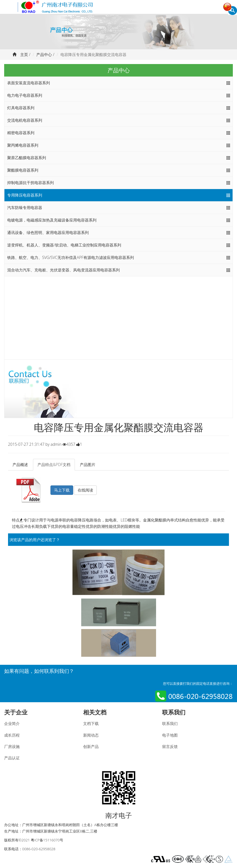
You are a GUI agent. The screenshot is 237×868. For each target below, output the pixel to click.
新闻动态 (91, 735)
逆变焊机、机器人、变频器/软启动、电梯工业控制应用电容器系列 (64, 245)
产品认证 (12, 758)
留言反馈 (170, 746)
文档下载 (91, 723)
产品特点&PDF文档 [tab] (54, 464)
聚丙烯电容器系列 (23, 145)
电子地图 (170, 735)
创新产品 (91, 746)
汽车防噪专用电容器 (25, 208)
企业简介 (12, 723)
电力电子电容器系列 (25, 95)
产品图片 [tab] (88, 464)
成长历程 (12, 735)
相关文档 (95, 712)
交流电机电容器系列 (25, 120)
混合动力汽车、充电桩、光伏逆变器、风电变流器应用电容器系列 (63, 270)
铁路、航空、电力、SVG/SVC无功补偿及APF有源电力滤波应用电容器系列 (71, 257)
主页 (24, 54)
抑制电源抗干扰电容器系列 (30, 183)
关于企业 (16, 712)
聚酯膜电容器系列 (23, 170)
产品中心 (44, 54)
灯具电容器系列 (21, 108)
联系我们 (174, 712)
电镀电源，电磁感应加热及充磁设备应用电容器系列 (52, 220)
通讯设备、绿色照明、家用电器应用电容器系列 (48, 232)
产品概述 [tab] (20, 464)
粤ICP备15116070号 (47, 840)
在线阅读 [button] (85, 490)
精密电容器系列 (21, 133)
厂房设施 (12, 746)
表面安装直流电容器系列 (29, 83)
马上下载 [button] (62, 490)
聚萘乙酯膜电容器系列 (27, 158)
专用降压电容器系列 (25, 195)
